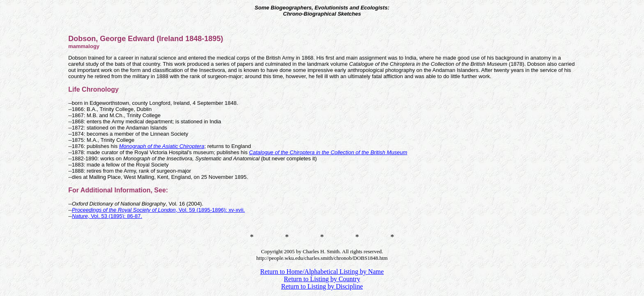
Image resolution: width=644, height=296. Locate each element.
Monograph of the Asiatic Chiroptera (162, 146)
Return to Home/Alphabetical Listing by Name (322, 272)
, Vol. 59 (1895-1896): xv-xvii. (158, 210)
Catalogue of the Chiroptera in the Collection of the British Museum (328, 152)
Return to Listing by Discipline (322, 286)
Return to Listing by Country (322, 279)
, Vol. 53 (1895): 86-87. (107, 216)
